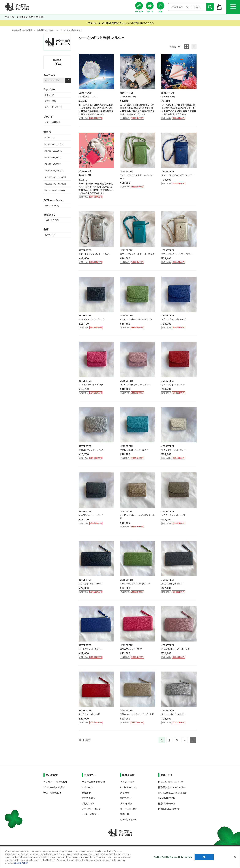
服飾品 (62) (50, 95)
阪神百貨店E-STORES (46, 30)
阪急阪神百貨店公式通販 (22, 30)
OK (204, 857)
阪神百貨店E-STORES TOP (17, 7)
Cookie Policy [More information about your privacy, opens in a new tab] (21, 863)
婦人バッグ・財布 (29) (54, 107)
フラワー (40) (50, 101)
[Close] (235, 857)
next (193, 740)
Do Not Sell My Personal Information (173, 857)
